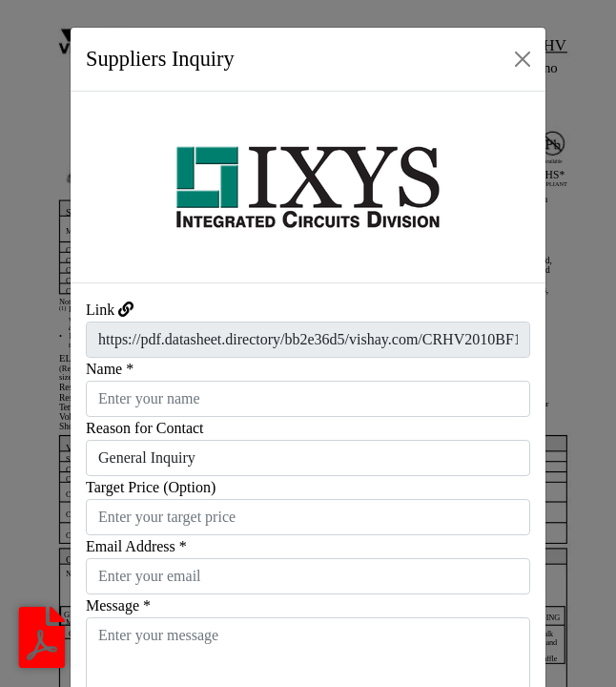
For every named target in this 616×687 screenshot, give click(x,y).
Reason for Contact (145, 428)
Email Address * (136, 546)
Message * (118, 605)
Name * (110, 369)
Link (100, 310)
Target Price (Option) (151, 487)
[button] (106, 187)
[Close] (523, 59)
